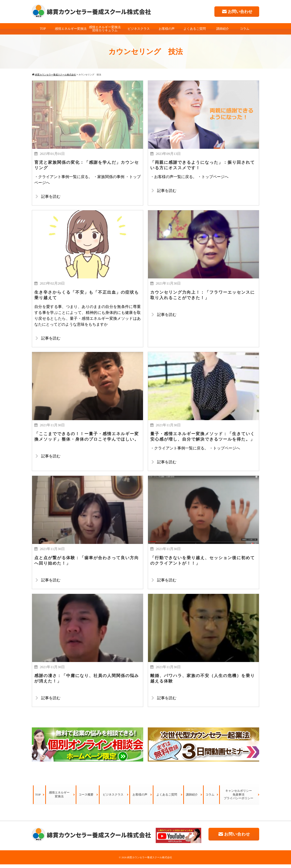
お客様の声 (167, 29)
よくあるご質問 (195, 29)
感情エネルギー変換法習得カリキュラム (105, 29)
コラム (245, 29)
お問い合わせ (237, 11)
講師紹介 (223, 29)
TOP (43, 29)
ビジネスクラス (139, 29)
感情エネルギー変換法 (71, 29)
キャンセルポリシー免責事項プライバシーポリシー (238, 798)
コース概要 (86, 798)
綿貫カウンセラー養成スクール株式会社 (150, 861)
